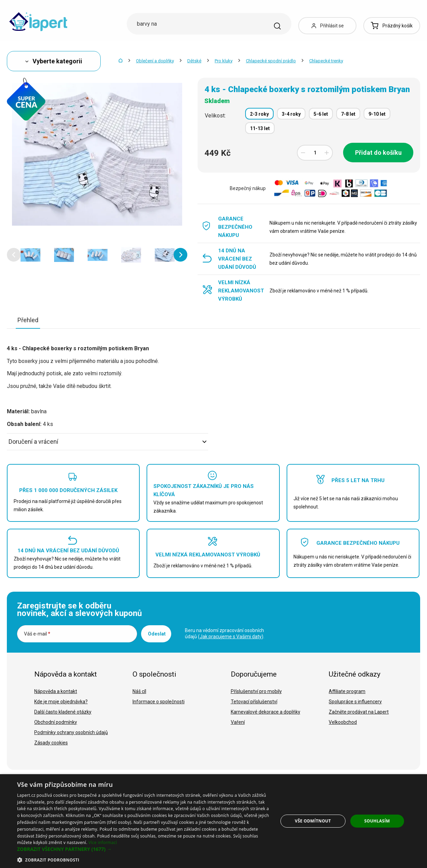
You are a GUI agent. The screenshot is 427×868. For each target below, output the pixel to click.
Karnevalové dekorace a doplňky (266, 712)
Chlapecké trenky (326, 61)
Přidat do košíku (378, 153)
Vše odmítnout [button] (313, 821)
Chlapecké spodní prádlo (271, 61)
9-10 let (377, 114)
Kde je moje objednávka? (61, 702)
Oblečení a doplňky (155, 61)
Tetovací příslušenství (254, 702)
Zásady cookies (51, 743)
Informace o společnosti (159, 702)
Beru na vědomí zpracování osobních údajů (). (225, 633)
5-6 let (321, 114)
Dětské (194, 61)
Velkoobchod (343, 722)
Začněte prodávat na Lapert (359, 712)
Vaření (238, 722)
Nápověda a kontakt (56, 691)
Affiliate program (347, 691)
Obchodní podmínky (56, 722)
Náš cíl (139, 691)
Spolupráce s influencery (355, 702)
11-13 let (260, 128)
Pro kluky (224, 61)
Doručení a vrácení (108, 442)
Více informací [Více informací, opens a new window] (103, 842)
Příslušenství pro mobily (256, 691)
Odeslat (157, 634)
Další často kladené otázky (63, 712)
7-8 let (348, 114)
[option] (30, 255)
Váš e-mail (37, 634)
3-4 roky (291, 114)
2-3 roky (259, 114)
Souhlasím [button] (377, 821)
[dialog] (213, 821)
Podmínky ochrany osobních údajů (71, 732)
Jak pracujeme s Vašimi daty (231, 637)
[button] (14, 255)
